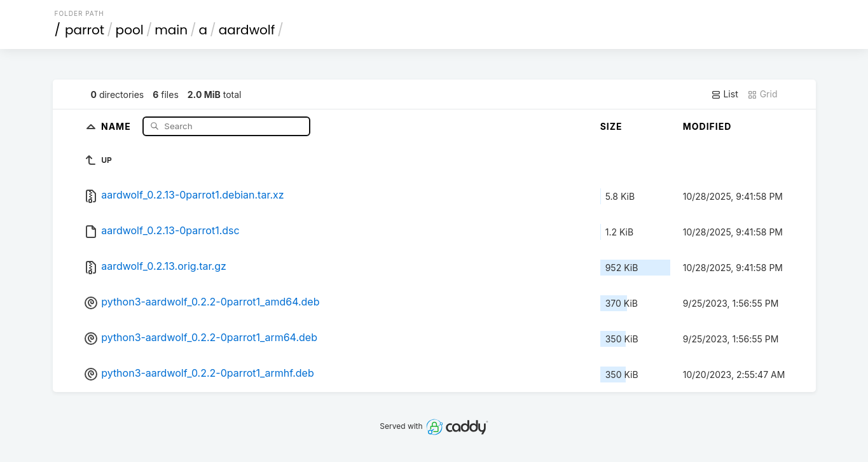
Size (611, 126)
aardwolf (247, 30)
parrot (85, 30)
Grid (762, 94)
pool (130, 30)
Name (117, 126)
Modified (707, 126)
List (725, 94)
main (171, 30)
